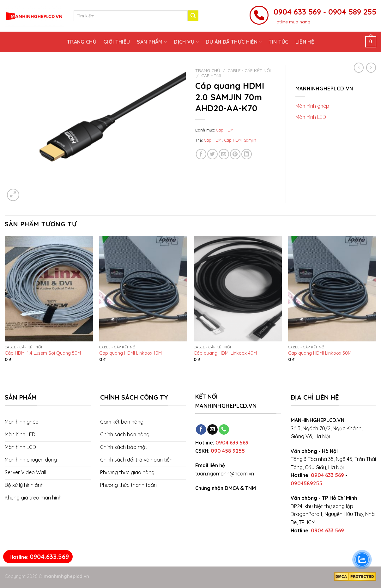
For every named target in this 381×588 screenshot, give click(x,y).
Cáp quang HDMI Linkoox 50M (320, 353)
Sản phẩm (152, 42)
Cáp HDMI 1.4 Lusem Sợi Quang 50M (43, 353)
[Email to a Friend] (224, 154)
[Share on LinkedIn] (247, 154)
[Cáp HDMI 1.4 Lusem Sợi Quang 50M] (49, 289)
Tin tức (278, 42)
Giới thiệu (117, 42)
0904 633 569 (232, 443)
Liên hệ (305, 42)
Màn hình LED (311, 117)
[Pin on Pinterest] (235, 154)
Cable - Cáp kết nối (249, 70)
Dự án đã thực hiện (234, 42)
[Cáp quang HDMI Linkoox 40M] (238, 289)
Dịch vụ (186, 42)
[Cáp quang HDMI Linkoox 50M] (332, 289)
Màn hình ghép (312, 106)
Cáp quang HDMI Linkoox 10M (130, 353)
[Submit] (193, 16)
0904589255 (306, 483)
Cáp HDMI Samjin (240, 140)
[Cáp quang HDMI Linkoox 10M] (143, 289)
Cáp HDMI (211, 75)
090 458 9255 (228, 451)
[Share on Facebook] (201, 154)
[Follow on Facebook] (201, 430)
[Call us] (224, 430)
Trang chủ (82, 42)
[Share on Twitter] (212, 154)
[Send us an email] (212, 430)
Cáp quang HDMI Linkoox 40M (225, 353)
